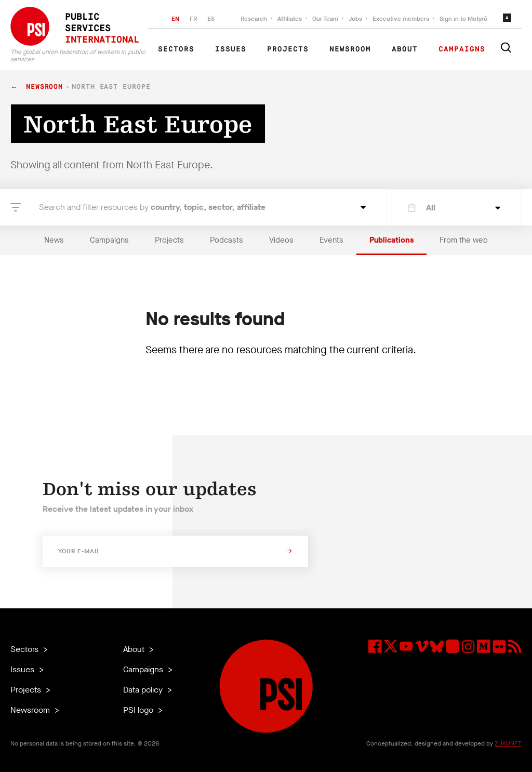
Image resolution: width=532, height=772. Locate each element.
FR (193, 19)
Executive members (401, 19)
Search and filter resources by (152, 207)
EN (175, 19)
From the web (464, 240)
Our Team (325, 19)
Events (331, 240)
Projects (288, 49)
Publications (391, 240)
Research (254, 19)
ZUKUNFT (508, 743)
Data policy (144, 690)
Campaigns (462, 49)
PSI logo (139, 710)
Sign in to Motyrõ (463, 19)
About (405, 49)
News (54, 240)
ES (211, 19)
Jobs (355, 19)
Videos (281, 240)
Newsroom (350, 49)
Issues (231, 49)
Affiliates (290, 19)
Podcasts (227, 240)
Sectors (176, 49)
